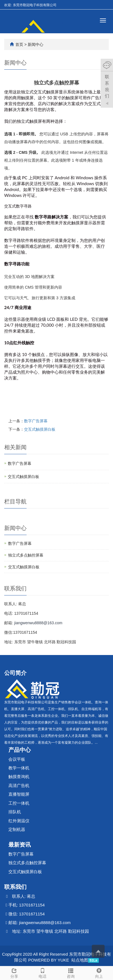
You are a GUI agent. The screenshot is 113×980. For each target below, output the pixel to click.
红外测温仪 (19, 821)
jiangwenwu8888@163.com (38, 623)
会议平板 (17, 759)
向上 (99, 972)
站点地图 (80, 960)
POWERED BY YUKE (49, 960)
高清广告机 (19, 785)
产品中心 (20, 750)
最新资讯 (20, 845)
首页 (19, 44)
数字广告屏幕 (36, 421)
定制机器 (17, 829)
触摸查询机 (19, 777)
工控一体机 (19, 803)
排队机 (15, 812)
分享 (14, 972)
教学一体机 (19, 768)
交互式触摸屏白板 (40, 429)
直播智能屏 (19, 794)
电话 (42, 972)
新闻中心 (36, 44)
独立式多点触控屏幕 (26, 555)
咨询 (71, 972)
